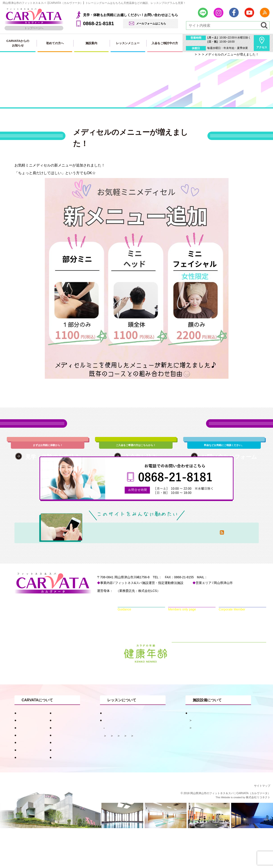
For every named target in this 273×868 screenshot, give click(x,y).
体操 (110, 775)
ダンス (112, 783)
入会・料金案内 (63, 782)
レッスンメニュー (128, 43)
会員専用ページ (63, 790)
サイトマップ (262, 826)
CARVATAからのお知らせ (18, 43)
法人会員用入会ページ (69, 775)
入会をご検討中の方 (165, 43)
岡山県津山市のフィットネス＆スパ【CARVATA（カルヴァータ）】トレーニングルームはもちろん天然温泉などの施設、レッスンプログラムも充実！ (94, 3)
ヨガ (127, 783)
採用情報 (23, 797)
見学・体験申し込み (32, 782)
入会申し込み (62, 768)
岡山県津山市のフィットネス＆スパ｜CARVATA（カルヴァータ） (230, 833)
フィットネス (202, 768)
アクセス (262, 47)
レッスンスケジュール (124, 768)
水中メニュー (154, 775)
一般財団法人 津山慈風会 (132, 631)
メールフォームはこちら (151, 24)
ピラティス (129, 775)
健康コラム (60, 753)
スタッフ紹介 (27, 768)
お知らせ (58, 760)
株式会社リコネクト (258, 837)
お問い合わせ (27, 790)
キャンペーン (27, 760)
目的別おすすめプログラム (122, 753)
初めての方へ (55, 43)
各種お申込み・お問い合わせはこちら (137, 429)
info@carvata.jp (238, 617)
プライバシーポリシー (69, 797)
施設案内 (91, 43)
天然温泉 (199, 760)
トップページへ (34, 28)
